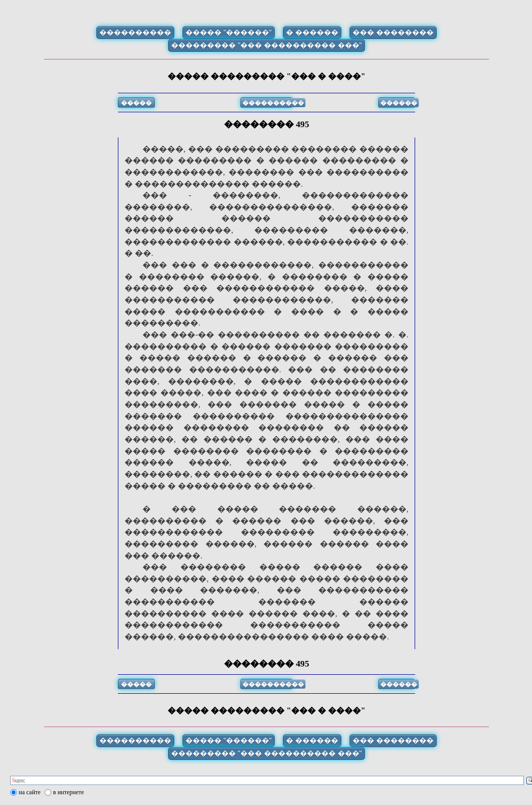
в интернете (69, 792)
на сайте (30, 792)
